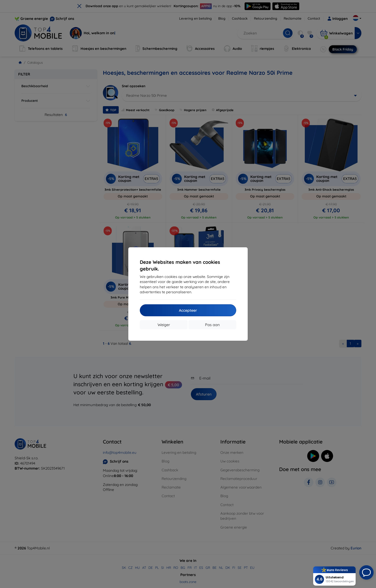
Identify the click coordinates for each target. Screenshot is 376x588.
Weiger (164, 325)
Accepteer (188, 310)
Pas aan (212, 325)
